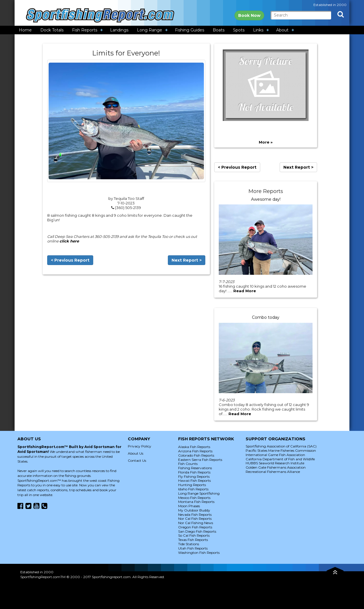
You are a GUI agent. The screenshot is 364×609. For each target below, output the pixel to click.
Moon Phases (189, 506)
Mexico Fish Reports (194, 498)
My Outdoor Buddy (194, 510)
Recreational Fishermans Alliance (273, 472)
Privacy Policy (140, 446)
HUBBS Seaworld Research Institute (275, 463)
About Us (136, 453)
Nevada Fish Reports (195, 515)
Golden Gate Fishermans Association (276, 467)
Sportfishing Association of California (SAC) (281, 446)
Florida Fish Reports (194, 472)
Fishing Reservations (195, 468)
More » (266, 142)
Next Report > (187, 260)
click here (69, 241)
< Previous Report (70, 260)
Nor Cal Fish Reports (195, 519)
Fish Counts (188, 464)
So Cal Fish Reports (194, 535)
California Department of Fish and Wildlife (280, 459)
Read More (245, 291)
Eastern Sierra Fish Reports (200, 460)
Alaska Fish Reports (194, 447)
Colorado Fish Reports (196, 455)
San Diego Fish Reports (197, 531)
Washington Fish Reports (199, 553)
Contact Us (137, 460)
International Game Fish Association (275, 455)
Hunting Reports (192, 485)
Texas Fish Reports (193, 540)
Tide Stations (189, 544)
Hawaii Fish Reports (194, 480)
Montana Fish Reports (196, 502)
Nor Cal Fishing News (196, 523)
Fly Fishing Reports (194, 476)
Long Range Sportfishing (199, 493)
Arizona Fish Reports (195, 451)
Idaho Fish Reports (193, 489)
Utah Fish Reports (193, 548)
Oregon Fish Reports (195, 527)
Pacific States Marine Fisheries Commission (281, 450)
